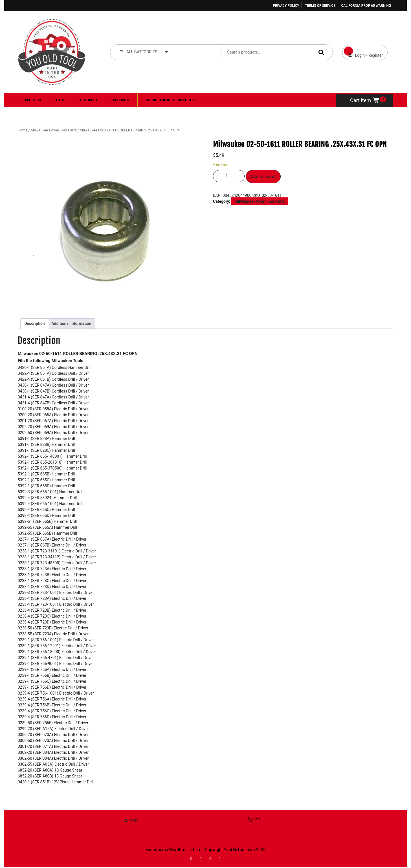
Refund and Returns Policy (170, 100)
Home (23, 130)
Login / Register (363, 51)
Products (122, 100)
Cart (60, 100)
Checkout (89, 100)
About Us (33, 100)
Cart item (365, 100)
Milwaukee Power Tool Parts (54, 130)
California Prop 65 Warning (366, 6)
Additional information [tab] (71, 323)
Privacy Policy (286, 6)
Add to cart (263, 177)
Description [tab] (35, 323)
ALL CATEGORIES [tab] (144, 52)
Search (320, 52)
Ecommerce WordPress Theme (175, 850)
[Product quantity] (229, 176)
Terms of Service (320, 6)
